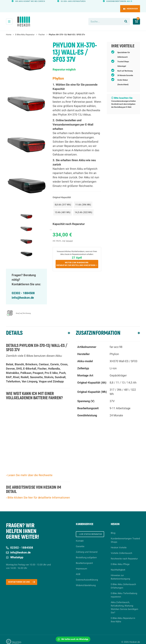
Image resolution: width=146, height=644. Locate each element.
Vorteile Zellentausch (121, 548)
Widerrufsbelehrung (86, 582)
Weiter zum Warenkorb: (77, 260)
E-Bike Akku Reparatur (25, 29)
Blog (113, 528)
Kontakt (80, 537)
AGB (78, 571)
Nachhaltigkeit (118, 565)
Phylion (58, 73)
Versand (69, 236)
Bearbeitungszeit (84, 559)
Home (9, 29)
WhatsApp (15, 552)
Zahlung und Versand (87, 548)
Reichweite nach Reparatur (124, 554)
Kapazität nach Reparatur (69, 219)
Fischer (42, 29)
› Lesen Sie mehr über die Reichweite (29, 470)
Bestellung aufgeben (86, 554)
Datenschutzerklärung (87, 576)
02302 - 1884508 (23, 288)
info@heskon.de (23, 293)
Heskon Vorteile (119, 542)
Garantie (80, 543)
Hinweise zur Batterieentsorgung (120, 572)
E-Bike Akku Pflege (120, 559)
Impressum (81, 565)
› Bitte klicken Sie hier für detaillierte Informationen (38, 492)
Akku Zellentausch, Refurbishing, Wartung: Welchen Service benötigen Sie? (124, 602)
